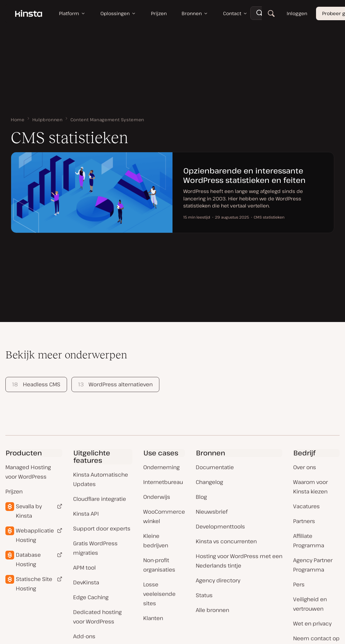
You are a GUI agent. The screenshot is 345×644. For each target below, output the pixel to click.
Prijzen (14, 491)
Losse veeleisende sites (159, 594)
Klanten (153, 618)
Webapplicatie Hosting (35, 535)
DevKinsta (86, 582)
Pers (299, 584)
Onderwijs (157, 497)
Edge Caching (91, 597)
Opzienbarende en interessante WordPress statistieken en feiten (244, 175)
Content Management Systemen (107, 120)
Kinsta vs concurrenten (226, 541)
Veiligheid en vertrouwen (310, 604)
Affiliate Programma (309, 541)
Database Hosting (28, 559)
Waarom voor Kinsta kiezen (310, 487)
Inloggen (297, 13)
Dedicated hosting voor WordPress (97, 617)
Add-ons (84, 636)
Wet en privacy (312, 623)
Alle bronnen (212, 610)
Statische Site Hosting (34, 584)
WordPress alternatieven (115, 384)
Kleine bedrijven (156, 541)
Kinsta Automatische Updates (101, 479)
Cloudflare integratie (100, 499)
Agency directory (218, 580)
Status (204, 595)
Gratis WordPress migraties (95, 548)
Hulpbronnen (48, 120)
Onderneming (161, 467)
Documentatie (215, 467)
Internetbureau (163, 482)
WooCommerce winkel (164, 516)
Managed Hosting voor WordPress (28, 472)
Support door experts (102, 528)
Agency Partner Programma (313, 565)
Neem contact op (316, 638)
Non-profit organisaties (159, 565)
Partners (304, 521)
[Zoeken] (271, 13)
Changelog (209, 482)
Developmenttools (220, 526)
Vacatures (306, 506)
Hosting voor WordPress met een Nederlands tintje (239, 561)
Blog (201, 497)
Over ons (305, 467)
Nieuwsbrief (212, 512)
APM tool (84, 568)
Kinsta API (86, 514)
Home (18, 120)
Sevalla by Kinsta (29, 511)
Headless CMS (36, 384)
